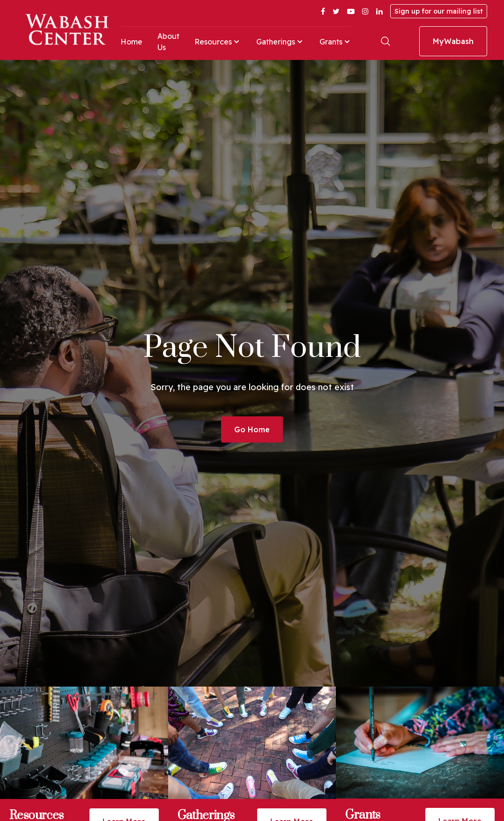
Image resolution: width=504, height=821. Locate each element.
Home (131, 42)
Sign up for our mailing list (439, 11)
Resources (218, 42)
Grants (336, 42)
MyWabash (453, 41)
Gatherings (280, 42)
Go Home (252, 429)
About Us (168, 42)
